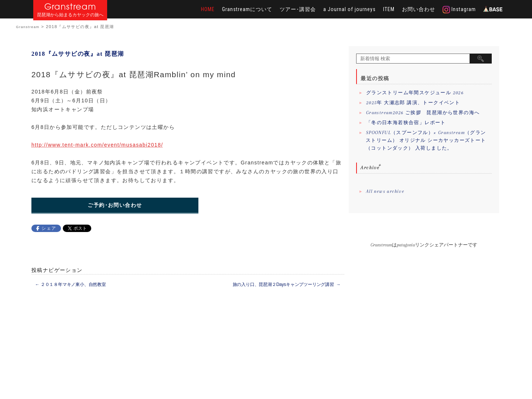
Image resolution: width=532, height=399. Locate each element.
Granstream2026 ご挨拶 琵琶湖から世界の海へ (423, 113)
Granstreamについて (247, 9)
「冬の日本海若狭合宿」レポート (406, 123)
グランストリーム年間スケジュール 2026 (415, 93)
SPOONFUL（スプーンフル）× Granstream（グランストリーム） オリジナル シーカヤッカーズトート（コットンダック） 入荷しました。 (426, 140)
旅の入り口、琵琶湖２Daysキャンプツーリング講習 (287, 284)
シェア (49, 228)
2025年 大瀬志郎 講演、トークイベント (413, 103)
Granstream (70, 6)
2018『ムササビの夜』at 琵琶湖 (78, 54)
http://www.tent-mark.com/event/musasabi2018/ (97, 145)
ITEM (389, 9)
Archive (370, 168)
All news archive (385, 191)
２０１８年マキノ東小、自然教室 (71, 284)
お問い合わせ (419, 9)
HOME (208, 9)
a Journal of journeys (349, 9)
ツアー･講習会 (298, 9)
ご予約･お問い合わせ (115, 205)
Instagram (459, 10)
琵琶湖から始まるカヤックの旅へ (70, 15)
